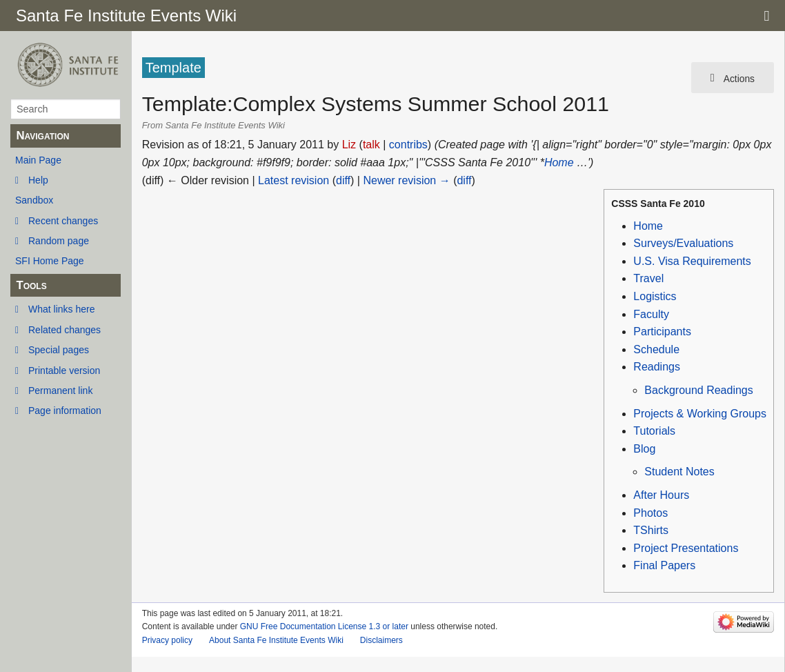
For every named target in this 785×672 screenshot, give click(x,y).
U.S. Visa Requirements (692, 261)
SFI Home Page (50, 261)
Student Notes (679, 472)
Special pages (59, 350)
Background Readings (698, 390)
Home (559, 162)
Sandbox (34, 200)
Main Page (38, 160)
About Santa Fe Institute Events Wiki (276, 640)
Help (38, 180)
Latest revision (294, 180)
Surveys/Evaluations (683, 243)
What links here (61, 309)
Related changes (64, 330)
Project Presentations (686, 548)
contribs (408, 145)
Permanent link (60, 391)
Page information (65, 411)
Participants (662, 332)
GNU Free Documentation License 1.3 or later (324, 626)
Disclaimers (381, 640)
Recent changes (63, 221)
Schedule (656, 349)
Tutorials (654, 431)
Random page (59, 241)
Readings (657, 367)
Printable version (64, 370)
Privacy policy (167, 640)
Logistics (655, 296)
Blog (644, 449)
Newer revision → (406, 180)
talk (371, 145)
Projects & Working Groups (700, 414)
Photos (650, 513)
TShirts (651, 530)
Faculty (651, 314)
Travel (648, 278)
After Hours (661, 495)
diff (343, 180)
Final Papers (664, 565)
